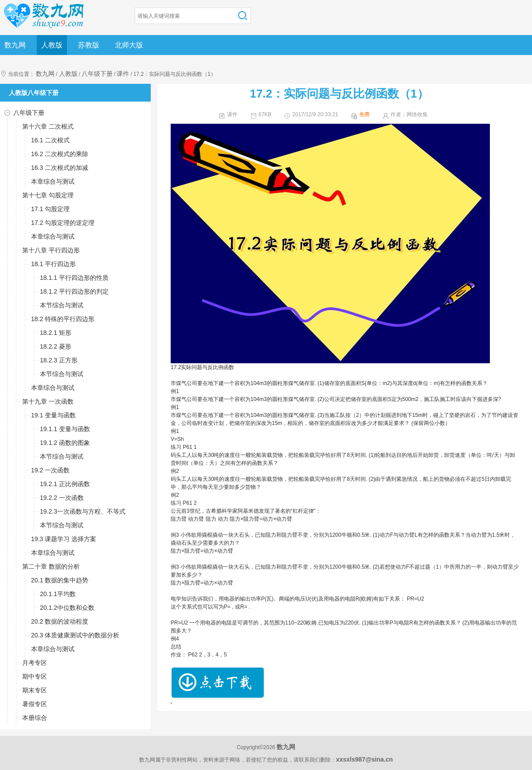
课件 (123, 74)
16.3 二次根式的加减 (60, 168)
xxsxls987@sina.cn (364, 759)
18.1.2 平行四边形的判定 (74, 291)
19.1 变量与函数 (53, 415)
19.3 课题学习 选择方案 (64, 539)
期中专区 (35, 676)
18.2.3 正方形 (59, 360)
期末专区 (35, 690)
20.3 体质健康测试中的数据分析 (75, 635)
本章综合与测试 (53, 181)
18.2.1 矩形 (56, 333)
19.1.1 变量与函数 (65, 429)
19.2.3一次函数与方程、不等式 (83, 511)
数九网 (15, 45)
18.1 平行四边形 (53, 264)
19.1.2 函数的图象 (65, 443)
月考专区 (35, 663)
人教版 (52, 45)
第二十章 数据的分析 (51, 566)
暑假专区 (35, 704)
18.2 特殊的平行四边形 (63, 319)
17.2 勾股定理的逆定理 (63, 223)
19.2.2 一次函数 (62, 498)
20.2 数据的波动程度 (60, 621)
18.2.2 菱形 (56, 346)
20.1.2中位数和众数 (67, 608)
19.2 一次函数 (50, 470)
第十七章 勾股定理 (48, 195)
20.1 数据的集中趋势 (60, 580)
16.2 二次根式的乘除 (60, 154)
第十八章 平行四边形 (51, 250)
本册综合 (35, 718)
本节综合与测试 (62, 305)
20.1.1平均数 (58, 594)
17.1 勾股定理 (50, 209)
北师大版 (129, 45)
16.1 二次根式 (50, 140)
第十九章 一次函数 (48, 401)
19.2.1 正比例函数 (65, 484)
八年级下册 (97, 74)
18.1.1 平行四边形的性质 (74, 278)
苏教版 (89, 45)
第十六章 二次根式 (48, 126)
